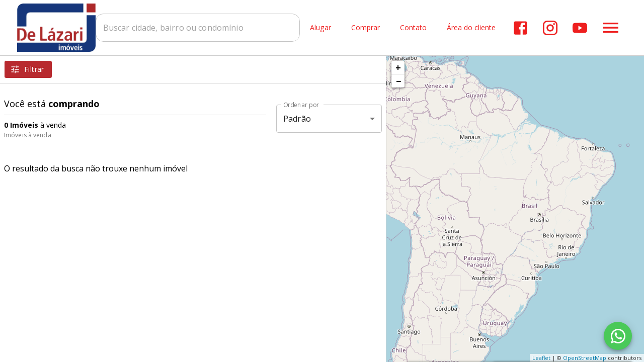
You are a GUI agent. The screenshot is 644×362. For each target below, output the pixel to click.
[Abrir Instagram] (550, 28)
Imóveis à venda (28, 135)
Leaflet (541, 358)
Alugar (320, 28)
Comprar (366, 28)
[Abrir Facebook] (520, 28)
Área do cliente (471, 28)
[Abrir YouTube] (580, 28)
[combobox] (199, 28)
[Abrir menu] (611, 28)
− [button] (398, 81)
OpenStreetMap (585, 358)
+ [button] (398, 67)
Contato (413, 28)
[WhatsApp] (618, 336)
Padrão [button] (297, 119)
